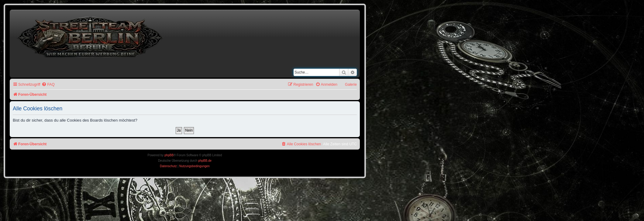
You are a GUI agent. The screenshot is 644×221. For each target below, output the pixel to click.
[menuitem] (48, 85)
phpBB (169, 155)
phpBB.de (205, 161)
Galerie (351, 85)
